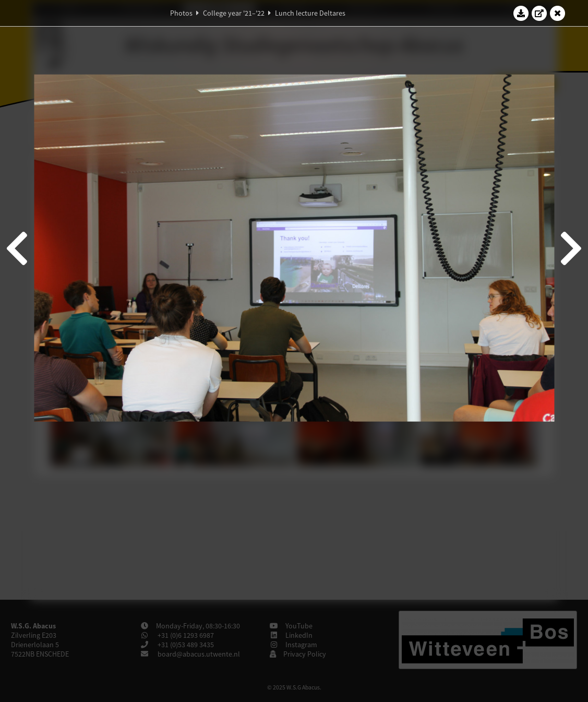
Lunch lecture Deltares (310, 13)
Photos (181, 13)
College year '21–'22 (234, 13)
